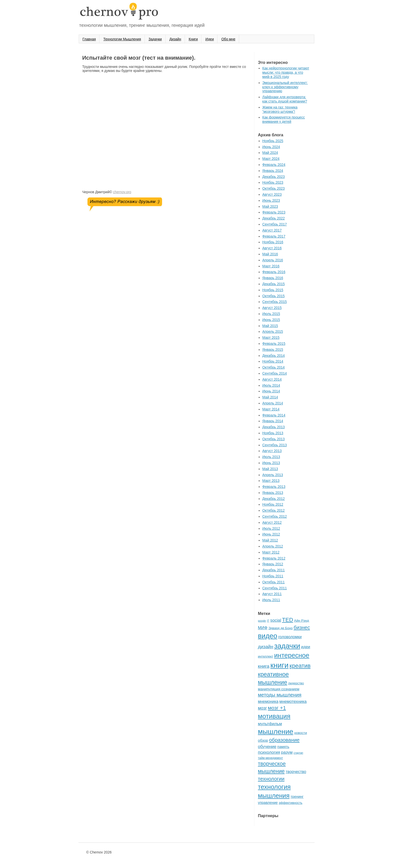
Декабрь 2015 (274, 284)
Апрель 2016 (273, 260)
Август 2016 (272, 248)
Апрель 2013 (273, 475)
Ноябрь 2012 (273, 504)
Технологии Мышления (122, 39)
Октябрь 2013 (274, 439)
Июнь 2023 (271, 200)
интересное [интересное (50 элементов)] (292, 655)
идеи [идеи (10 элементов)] (306, 647)
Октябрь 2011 (274, 582)
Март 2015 (271, 338)
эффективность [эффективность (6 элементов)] (290, 803)
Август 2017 (272, 230)
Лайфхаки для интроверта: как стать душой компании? (285, 99)
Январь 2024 (273, 171)
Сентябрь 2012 (275, 516)
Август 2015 (272, 308)
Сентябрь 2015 (275, 302)
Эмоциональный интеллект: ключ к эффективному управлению (285, 87)
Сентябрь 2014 (275, 373)
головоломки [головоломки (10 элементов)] (290, 637)
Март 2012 (271, 552)
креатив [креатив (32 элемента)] (300, 666)
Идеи (210, 39)
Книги (193, 39)
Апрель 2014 (273, 403)
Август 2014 (272, 379)
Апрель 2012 (273, 546)
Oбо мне (228, 39)
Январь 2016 (273, 278)
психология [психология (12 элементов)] (269, 752)
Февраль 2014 (274, 415)
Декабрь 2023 (274, 177)
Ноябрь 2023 (273, 182)
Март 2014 (271, 409)
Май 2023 (270, 206)
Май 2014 (270, 397)
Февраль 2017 (274, 236)
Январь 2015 (273, 350)
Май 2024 (270, 153)
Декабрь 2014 (274, 356)
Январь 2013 (273, 493)
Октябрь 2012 (274, 510)
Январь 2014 (273, 421)
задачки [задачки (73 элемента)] (287, 646)
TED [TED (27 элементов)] (287, 620)
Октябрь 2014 (274, 367)
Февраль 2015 (274, 344)
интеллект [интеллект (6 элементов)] (266, 656)
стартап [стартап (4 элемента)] (298, 753)
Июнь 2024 (271, 147)
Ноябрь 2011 (273, 576)
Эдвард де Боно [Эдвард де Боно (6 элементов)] (281, 628)
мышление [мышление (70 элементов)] (276, 732)
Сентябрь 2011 (275, 588)
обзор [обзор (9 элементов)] (263, 740)
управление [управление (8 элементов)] (268, 803)
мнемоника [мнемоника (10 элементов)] (268, 701)
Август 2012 (272, 522)
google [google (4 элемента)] (262, 621)
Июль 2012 (271, 528)
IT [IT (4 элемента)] (268, 621)
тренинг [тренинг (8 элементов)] (297, 797)
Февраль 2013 (274, 487)
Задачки (155, 39)
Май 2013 (270, 469)
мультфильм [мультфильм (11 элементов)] (270, 724)
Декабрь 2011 (274, 570)
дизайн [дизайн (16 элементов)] (266, 647)
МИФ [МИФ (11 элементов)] (263, 628)
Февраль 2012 (274, 558)
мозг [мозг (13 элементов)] (262, 708)
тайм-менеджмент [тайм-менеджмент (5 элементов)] (270, 758)
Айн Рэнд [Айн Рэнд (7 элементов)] (302, 621)
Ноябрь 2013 (273, 433)
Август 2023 (272, 194)
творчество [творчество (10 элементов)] (296, 772)
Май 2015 (270, 326)
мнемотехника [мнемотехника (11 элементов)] (293, 701)
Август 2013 (272, 451)
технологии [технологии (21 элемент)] (271, 779)
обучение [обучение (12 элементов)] (267, 747)
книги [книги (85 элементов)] (280, 665)
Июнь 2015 (271, 320)
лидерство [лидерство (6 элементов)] (296, 683)
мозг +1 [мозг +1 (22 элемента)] (277, 708)
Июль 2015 (271, 314)
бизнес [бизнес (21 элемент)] (302, 627)
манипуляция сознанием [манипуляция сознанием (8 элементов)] (279, 689)
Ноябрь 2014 (273, 361)
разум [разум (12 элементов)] (287, 752)
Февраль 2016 (274, 272)
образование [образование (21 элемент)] (284, 740)
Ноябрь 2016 (273, 242)
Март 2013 (271, 481)
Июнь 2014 (271, 391)
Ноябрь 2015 (273, 290)
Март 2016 (271, 266)
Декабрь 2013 (274, 427)
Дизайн (175, 39)
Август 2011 (272, 594)
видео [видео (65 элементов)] (268, 636)
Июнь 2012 (271, 534)
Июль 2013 (271, 457)
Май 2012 (270, 540)
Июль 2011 (271, 600)
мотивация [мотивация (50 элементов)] (274, 716)
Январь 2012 (273, 564)
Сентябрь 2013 (275, 445)
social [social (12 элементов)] (276, 620)
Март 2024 (271, 159)
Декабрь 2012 (274, 499)
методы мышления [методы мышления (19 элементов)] (280, 695)
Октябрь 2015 (274, 296)
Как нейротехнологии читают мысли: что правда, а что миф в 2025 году (286, 72)
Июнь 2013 (271, 463)
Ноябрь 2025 (273, 141)
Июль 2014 (271, 385)
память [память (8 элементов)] (283, 747)
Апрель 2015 (273, 332)
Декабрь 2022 (274, 218)
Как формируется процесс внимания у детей (284, 119)
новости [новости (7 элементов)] (301, 733)
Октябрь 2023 (274, 188)
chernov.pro (122, 192)
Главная (89, 39)
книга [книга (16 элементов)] (264, 666)
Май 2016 (270, 254)
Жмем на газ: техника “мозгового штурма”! (280, 109)
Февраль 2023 (274, 212)
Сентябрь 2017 (275, 224)
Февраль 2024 (274, 165)
